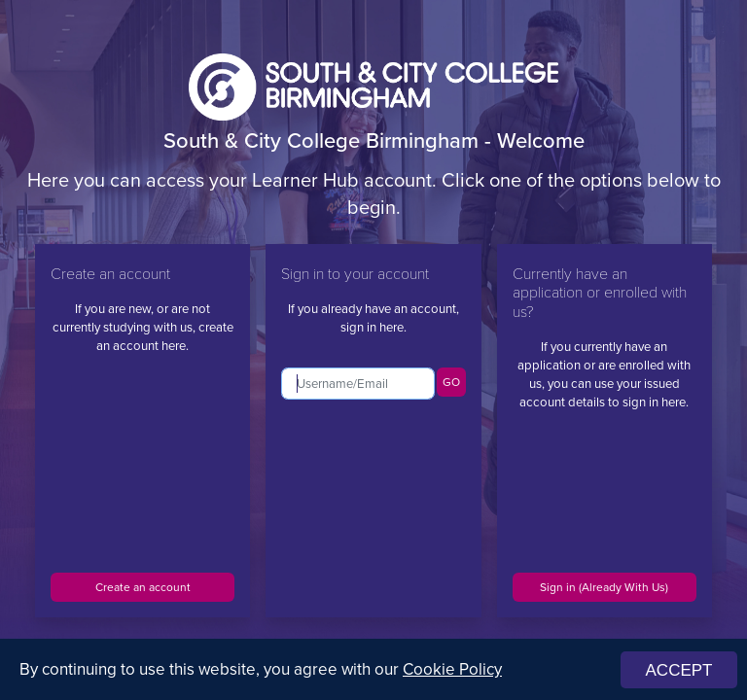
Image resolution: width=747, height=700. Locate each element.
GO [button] (451, 382)
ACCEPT (679, 670)
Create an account (143, 587)
